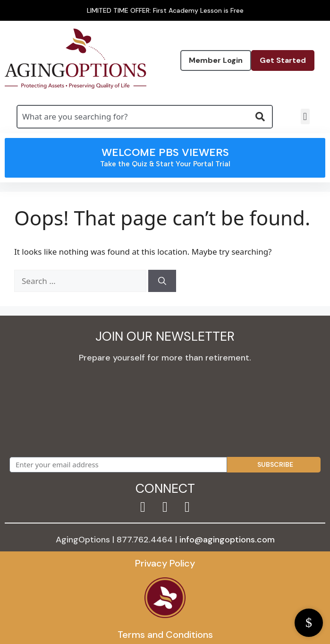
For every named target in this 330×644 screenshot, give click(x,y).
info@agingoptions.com (227, 540)
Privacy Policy (165, 563)
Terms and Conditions (165, 635)
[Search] (162, 281)
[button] (305, 116)
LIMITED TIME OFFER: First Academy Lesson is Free (165, 10)
